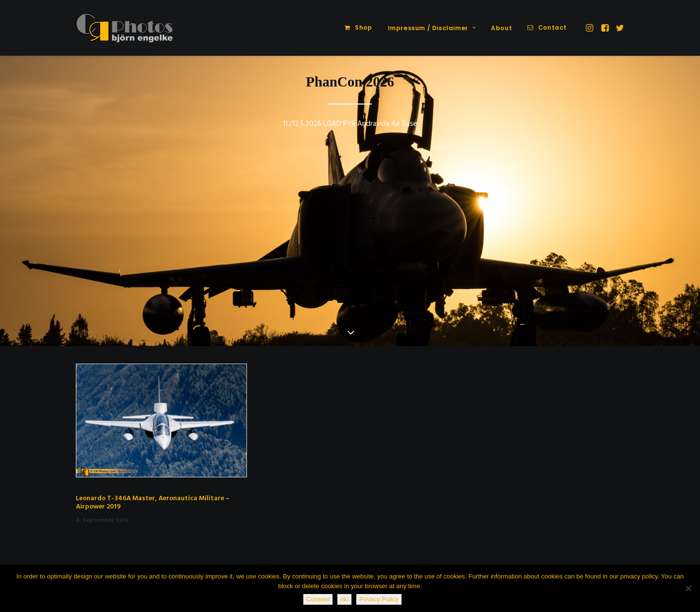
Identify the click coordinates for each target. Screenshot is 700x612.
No (344, 599)
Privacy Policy (379, 599)
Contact (552, 27)
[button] (590, 28)
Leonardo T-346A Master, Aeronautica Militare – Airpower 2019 (153, 503)
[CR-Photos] (124, 28)
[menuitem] (358, 28)
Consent (318, 599)
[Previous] (25, 226)
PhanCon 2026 (350, 82)
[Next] (675, 226)
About (501, 28)
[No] (688, 588)
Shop (363, 27)
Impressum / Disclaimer (432, 28)
